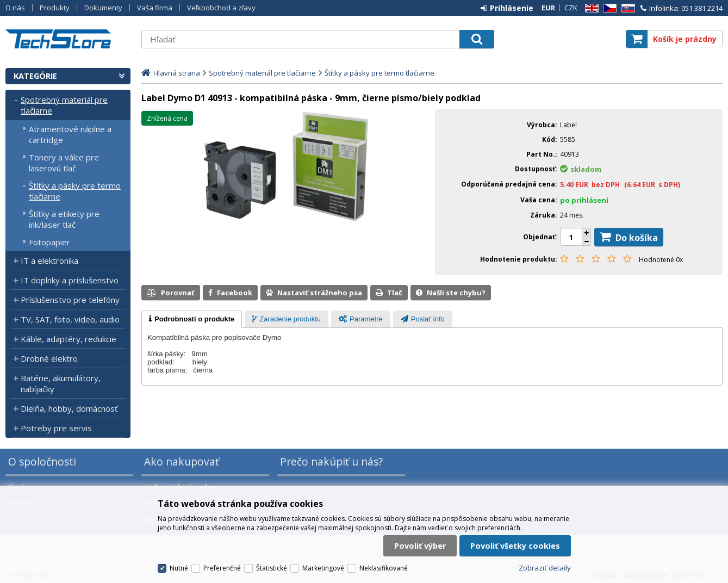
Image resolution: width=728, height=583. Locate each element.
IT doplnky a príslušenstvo (70, 280)
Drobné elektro (49, 358)
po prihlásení (584, 200)
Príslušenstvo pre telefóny (70, 300)
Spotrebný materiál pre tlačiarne (64, 105)
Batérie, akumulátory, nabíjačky (61, 383)
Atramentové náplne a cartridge (70, 134)
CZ (608, 8)
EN (590, 8)
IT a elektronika (49, 261)
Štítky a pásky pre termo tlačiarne (75, 191)
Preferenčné (222, 568)
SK (626, 8)
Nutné (179, 568)
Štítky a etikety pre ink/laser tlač (64, 219)
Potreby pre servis (56, 428)
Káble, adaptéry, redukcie (69, 339)
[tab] (192, 319)
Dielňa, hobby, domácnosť (69, 408)
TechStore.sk (68, 39)
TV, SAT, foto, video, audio (70, 319)
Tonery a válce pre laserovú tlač (64, 163)
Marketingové (323, 568)
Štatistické (272, 568)
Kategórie (35, 76)
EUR (548, 8)
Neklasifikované (384, 568)
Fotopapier (49, 242)
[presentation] (192, 319)
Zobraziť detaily (545, 568)
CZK (571, 8)
